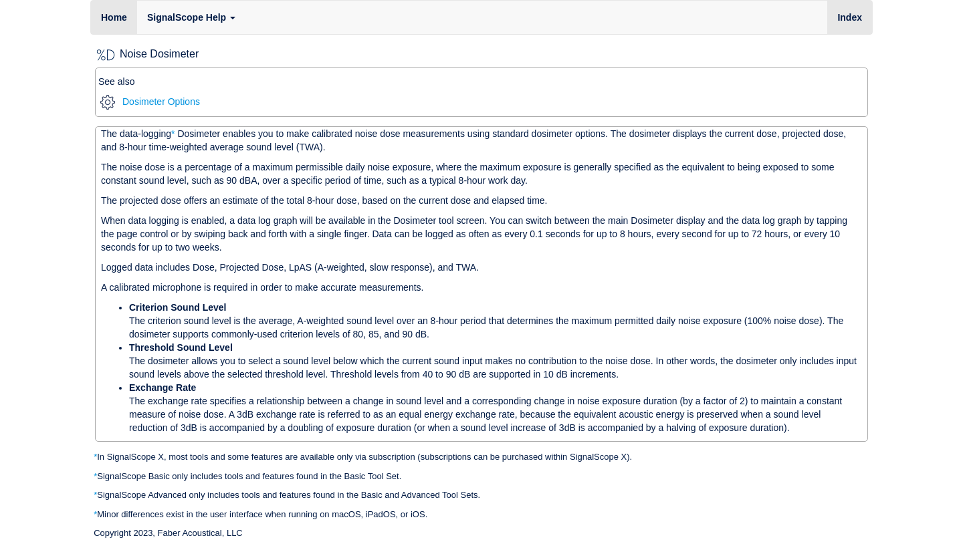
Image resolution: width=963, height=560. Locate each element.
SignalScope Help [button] (191, 17)
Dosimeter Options (150, 102)
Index (855, 16)
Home (114, 17)
